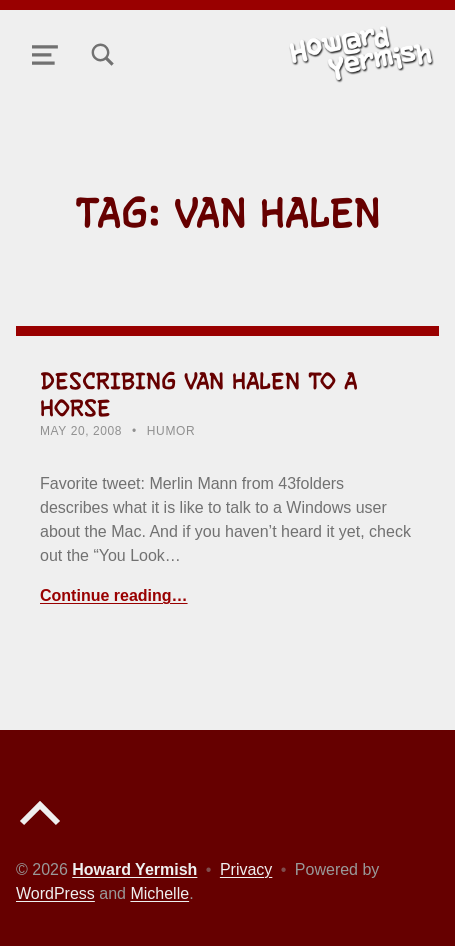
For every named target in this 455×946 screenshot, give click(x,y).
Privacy (246, 869)
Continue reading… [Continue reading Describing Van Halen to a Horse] (114, 595)
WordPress (55, 893)
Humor (171, 431)
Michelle (159, 893)
